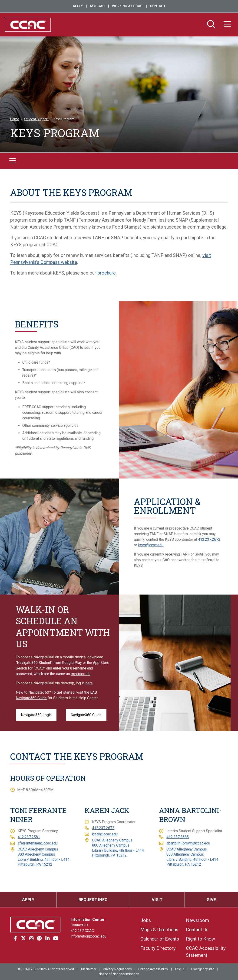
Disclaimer (89, 969)
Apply (78, 6)
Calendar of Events (160, 939)
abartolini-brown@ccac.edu (188, 843)
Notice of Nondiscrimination (119, 974)
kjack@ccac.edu (105, 834)
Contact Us (79, 925)
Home (15, 119)
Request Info (93, 900)
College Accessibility (153, 969)
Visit (157, 900)
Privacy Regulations (117, 969)
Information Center (88, 920)
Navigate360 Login (36, 715)
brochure (107, 273)
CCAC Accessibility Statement (206, 952)
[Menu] (227, 25)
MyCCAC (97, 6)
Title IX (180, 969)
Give (211, 900)
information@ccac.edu (89, 936)
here (89, 683)
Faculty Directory (158, 948)
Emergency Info (203, 969)
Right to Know (200, 939)
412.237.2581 (29, 837)
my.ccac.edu (81, 674)
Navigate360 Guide (86, 715)
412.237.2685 (178, 837)
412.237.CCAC (82, 931)
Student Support (36, 119)
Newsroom (197, 920)
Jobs (146, 920)
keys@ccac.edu (151, 545)
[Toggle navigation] (13, 161)
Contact (158, 6)
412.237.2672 (209, 539)
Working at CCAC (127, 6)
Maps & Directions (159, 930)
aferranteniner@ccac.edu (38, 843)
